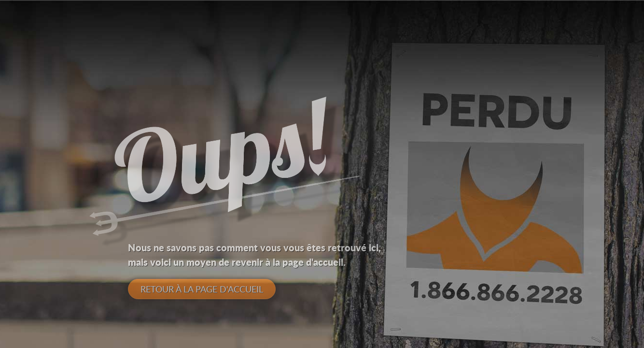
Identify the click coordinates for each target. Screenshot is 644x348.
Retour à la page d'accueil (202, 289)
